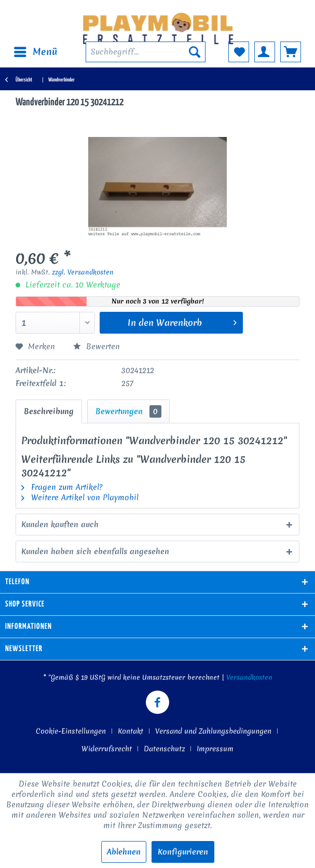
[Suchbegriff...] (146, 52)
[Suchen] (195, 52)
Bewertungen (128, 411)
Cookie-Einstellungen (71, 731)
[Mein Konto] (265, 52)
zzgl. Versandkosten (83, 272)
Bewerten (97, 347)
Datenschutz (164, 749)
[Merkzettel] (239, 52)
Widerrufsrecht (107, 749)
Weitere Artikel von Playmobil (80, 498)
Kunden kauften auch (60, 525)
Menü (36, 51)
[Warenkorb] (291, 52)
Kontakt (131, 731)
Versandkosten (249, 677)
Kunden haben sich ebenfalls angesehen (95, 552)
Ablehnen (124, 852)
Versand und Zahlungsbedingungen (213, 731)
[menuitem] (35, 52)
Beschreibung (49, 411)
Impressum (215, 749)
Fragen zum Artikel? (62, 487)
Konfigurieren (183, 852)
